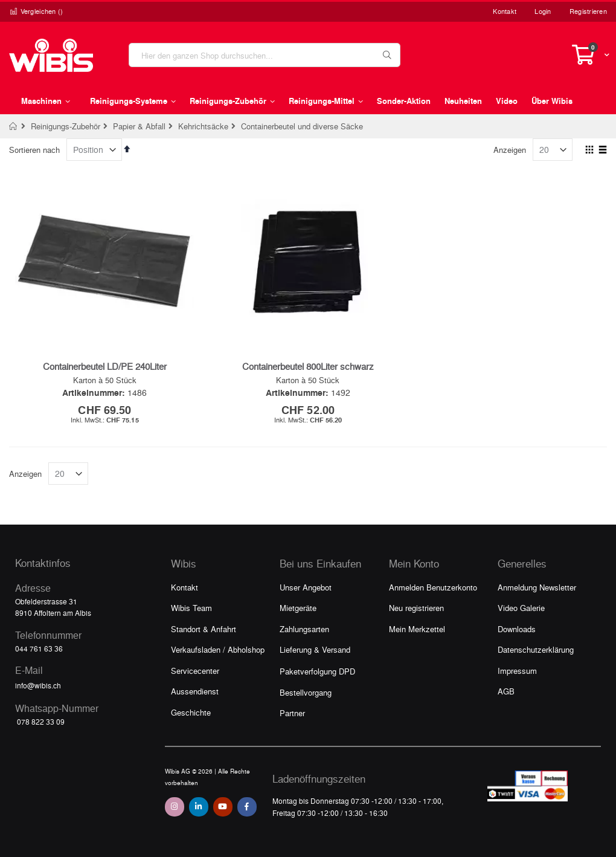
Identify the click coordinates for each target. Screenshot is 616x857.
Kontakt (505, 11)
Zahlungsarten (304, 629)
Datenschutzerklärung (536, 649)
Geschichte (191, 712)
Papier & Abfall (139, 126)
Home (14, 126)
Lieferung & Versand (315, 649)
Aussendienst (195, 691)
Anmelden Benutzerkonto (433, 587)
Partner (292, 713)
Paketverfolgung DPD (317, 671)
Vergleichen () (36, 11)
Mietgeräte (298, 608)
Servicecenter (195, 671)
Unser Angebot (306, 587)
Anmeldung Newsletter (537, 587)
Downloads (517, 629)
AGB (506, 691)
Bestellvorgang (306, 692)
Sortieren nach (34, 150)
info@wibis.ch (38, 685)
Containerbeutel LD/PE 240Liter (105, 366)
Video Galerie (521, 608)
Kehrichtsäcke (203, 126)
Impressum (517, 671)
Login (543, 11)
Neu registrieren (416, 608)
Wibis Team (191, 608)
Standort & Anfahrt (204, 629)
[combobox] (265, 55)
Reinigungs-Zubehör (66, 126)
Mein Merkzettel (417, 629)
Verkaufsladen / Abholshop (218, 649)
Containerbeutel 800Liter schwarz (308, 366)
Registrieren (588, 11)
